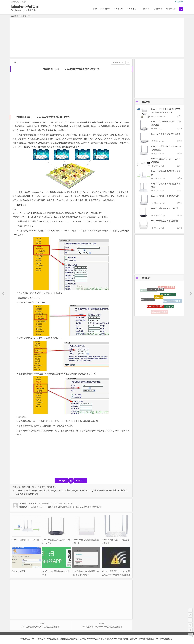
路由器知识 (145, 9)
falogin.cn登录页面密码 (61, 490)
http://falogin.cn (157, 285)
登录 (24, 2)
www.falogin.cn (148, 301)
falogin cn (159, 300)
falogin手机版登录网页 (98, 490)
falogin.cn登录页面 (167, 288)
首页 (95, 9)
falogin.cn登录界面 (155, 292)
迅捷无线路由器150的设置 (27, 494)
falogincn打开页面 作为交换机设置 (166, 134)
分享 (79, 481)
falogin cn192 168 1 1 (172, 302)
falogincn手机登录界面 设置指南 (165, 221)
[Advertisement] (97, 38)
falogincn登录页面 (25, 7)
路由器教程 (132, 9)
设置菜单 (179, 2)
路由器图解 (105, 9)
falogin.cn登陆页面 (166, 308)
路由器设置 (158, 9)
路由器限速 (171, 9)
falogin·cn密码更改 (80, 490)
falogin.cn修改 (24, 490)
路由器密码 (118, 9)
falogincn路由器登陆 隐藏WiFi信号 (166, 196)
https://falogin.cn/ (168, 297)
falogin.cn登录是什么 (41, 490)
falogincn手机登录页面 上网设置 (165, 208)
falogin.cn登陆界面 (155, 309)
